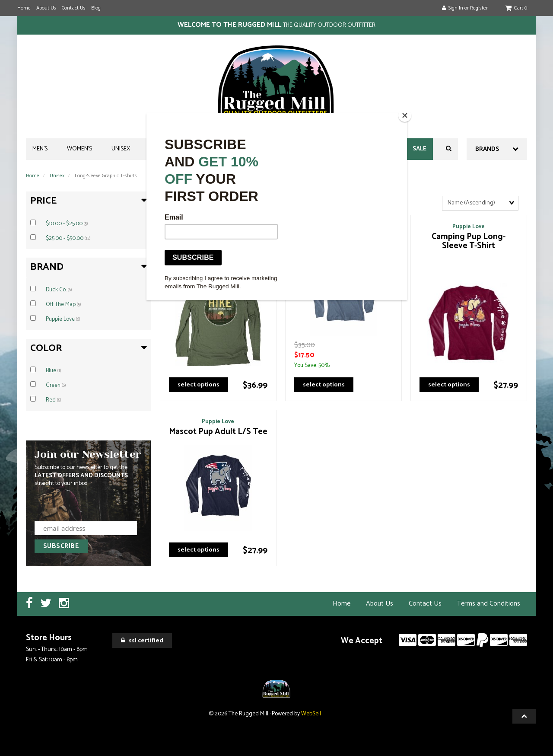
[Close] (405, 115)
